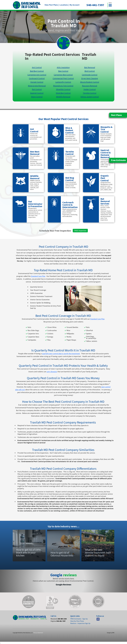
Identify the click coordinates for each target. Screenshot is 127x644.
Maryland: (59, 619)
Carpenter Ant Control (37, 75)
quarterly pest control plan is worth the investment (61, 354)
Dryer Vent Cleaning (90, 78)
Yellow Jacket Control (90, 97)
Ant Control (37, 67)
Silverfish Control (63, 89)
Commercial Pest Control (63, 78)
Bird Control (90, 71)
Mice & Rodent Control (90, 82)
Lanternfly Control (63, 82)
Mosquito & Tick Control (63, 86)
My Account (75, 5)
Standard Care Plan (38, 276)
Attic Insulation (63, 67)
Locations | (64, 5)
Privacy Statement (38, 633)
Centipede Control (90, 75)
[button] (111, 5)
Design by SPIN (111, 633)
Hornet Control (37, 82)
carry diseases (52, 372)
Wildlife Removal (63, 97)
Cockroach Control (37, 78)
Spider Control (90, 89)
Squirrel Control (37, 93)
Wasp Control (37, 97)
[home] (27, 5)
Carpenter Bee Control (63, 75)
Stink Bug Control (63, 93)
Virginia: (58, 621)
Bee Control (63, 71)
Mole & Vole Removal (37, 86)
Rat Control (37, 89)
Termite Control (90, 93)
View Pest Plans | (52, 5)
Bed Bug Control (37, 71)
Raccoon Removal (90, 86)
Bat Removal (90, 67)
